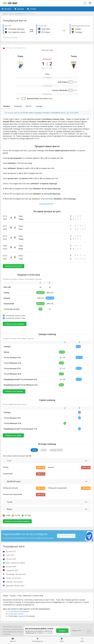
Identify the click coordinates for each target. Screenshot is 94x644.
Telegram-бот (75, 630)
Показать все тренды (14, 391)
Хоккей (5, 14)
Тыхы (74, 56)
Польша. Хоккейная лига (17, 14)
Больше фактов (47, 204)
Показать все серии (13, 435)
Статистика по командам (18, 611)
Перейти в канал (66, 536)
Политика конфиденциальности (15, 629)
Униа (20, 56)
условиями (49, 633)
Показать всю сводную (15, 324)
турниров (22, 616)
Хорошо (62, 631)
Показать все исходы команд (17, 521)
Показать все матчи (13, 266)
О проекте (7, 634)
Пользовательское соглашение (14, 632)
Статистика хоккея (16, 614)
